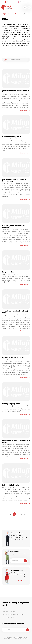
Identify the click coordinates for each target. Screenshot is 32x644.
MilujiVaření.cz (6, 14)
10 (25, 514)
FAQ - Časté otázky (8, 617)
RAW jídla (18, 35)
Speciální (20, 14)
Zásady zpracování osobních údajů (13, 614)
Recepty (14, 14)
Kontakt (4, 609)
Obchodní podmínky (9, 612)
